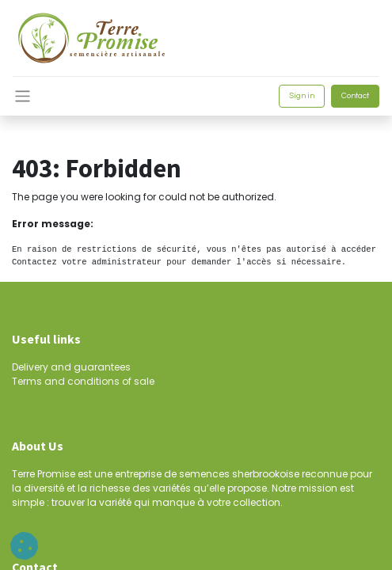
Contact (355, 96)
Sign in (302, 96)
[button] (24, 546)
